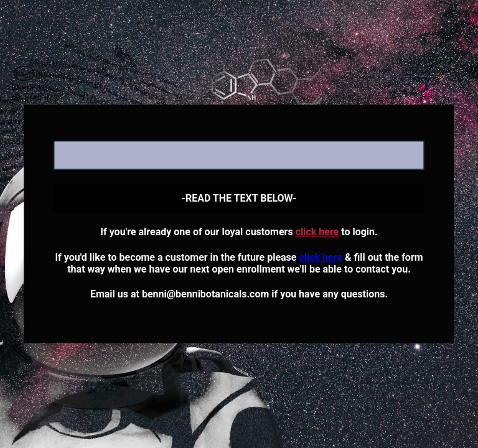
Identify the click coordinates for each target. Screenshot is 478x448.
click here (317, 232)
